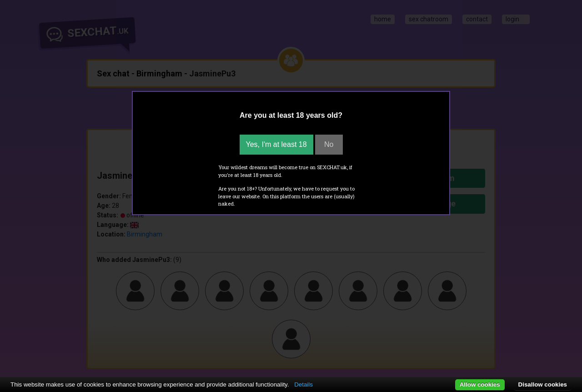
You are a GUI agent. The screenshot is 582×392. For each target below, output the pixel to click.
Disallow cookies (543, 384)
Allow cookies (480, 384)
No (329, 144)
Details (304, 384)
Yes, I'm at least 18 (276, 144)
